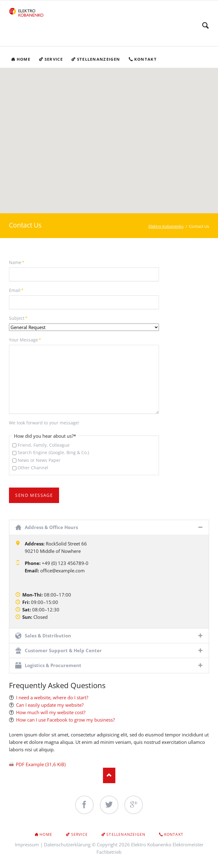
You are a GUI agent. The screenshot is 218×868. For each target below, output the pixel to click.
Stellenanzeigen (126, 835)
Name (19, 262)
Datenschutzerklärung (67, 844)
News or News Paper (39, 460)
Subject (19, 318)
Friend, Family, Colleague (44, 445)
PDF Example (41, 765)
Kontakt (174, 835)
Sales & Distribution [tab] (48, 636)
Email (19, 290)
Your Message (25, 340)
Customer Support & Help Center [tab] (63, 651)
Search (205, 25)
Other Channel (33, 468)
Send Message (34, 495)
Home (46, 835)
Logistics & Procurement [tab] (53, 666)
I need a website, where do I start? (52, 698)
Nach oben (109, 776)
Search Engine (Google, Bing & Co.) (53, 453)
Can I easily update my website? (50, 705)
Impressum (27, 844)
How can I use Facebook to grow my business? (65, 720)
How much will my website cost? (51, 713)
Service (79, 835)
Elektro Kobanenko (166, 226)
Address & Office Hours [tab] (51, 527)
